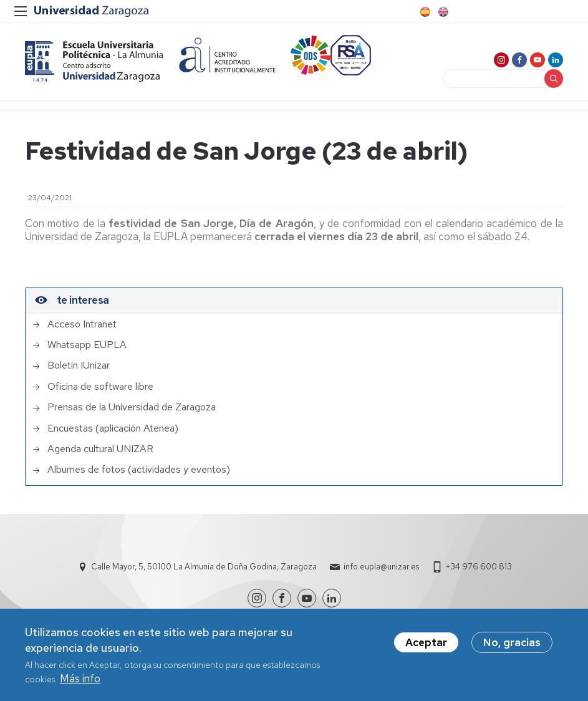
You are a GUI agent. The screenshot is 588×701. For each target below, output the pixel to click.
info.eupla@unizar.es (381, 567)
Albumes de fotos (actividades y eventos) (139, 470)
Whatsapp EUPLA (87, 345)
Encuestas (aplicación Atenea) (113, 428)
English (442, 12)
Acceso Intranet (82, 324)
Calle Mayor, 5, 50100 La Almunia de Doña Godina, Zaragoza (204, 567)
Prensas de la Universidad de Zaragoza (132, 407)
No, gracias (512, 645)
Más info (80, 681)
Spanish (424, 12)
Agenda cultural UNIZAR (100, 449)
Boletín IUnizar (79, 365)
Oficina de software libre (100, 387)
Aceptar (426, 645)
